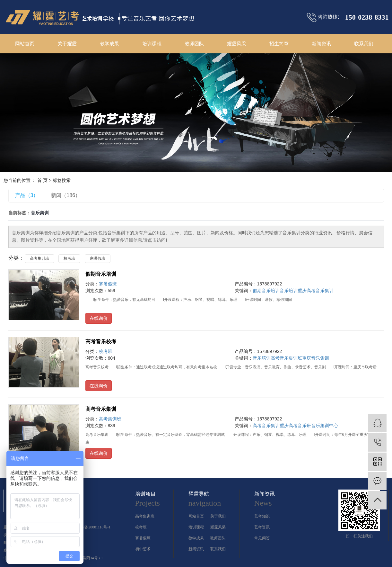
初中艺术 (143, 549)
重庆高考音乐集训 (316, 291)
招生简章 (279, 44)
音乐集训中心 (325, 426)
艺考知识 (262, 516)
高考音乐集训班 (286, 358)
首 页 (42, 180)
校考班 (69, 258)
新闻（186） (66, 195)
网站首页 (25, 44)
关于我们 (218, 516)
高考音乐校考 (101, 342)
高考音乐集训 (101, 409)
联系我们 (364, 44)
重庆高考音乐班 (295, 426)
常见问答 (262, 538)
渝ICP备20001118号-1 (93, 527)
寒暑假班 (98, 258)
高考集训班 (39, 258)
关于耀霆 (67, 44)
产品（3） (27, 195)
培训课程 (152, 44)
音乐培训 (289, 291)
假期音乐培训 (101, 274)
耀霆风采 (237, 44)
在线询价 (99, 318)
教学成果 (109, 44)
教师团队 (194, 44)
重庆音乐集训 (316, 358)
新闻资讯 (321, 44)
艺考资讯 (262, 527)
